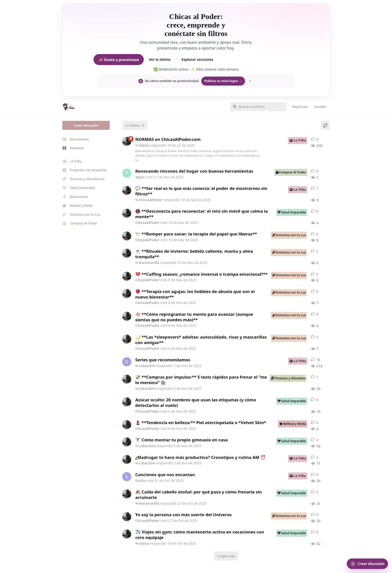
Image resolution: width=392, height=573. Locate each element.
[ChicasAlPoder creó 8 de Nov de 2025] (127, 253)
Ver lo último (160, 59)
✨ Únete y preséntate (119, 60)
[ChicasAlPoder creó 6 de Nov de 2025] (127, 379)
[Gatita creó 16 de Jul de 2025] (127, 362)
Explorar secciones (197, 59)
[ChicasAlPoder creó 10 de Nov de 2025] (127, 190)
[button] (367, 564)
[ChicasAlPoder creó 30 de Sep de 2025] (127, 442)
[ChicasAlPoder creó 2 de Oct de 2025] (127, 534)
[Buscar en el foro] (258, 107)
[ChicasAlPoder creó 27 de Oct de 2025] (127, 517)
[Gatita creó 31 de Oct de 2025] (127, 477)
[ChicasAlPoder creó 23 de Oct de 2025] (127, 494)
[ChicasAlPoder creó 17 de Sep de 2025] (127, 459)
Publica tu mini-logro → (223, 81)
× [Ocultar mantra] (250, 81)
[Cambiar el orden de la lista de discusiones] (135, 125)
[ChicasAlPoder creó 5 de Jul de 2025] (127, 141)
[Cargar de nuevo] (325, 125)
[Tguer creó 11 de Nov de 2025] (127, 173)
